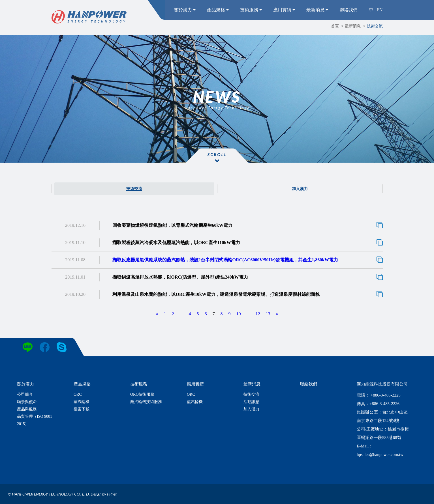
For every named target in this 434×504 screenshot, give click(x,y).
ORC (78, 394)
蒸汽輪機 (82, 402)
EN (380, 10)
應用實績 (284, 10)
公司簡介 (25, 394)
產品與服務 (27, 409)
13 (268, 314)
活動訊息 (251, 402)
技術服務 (251, 10)
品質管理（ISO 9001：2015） (37, 420)
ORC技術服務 (142, 394)
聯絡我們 (349, 10)
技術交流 (375, 26)
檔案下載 (82, 409)
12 (258, 314)
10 (239, 314)
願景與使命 (27, 402)
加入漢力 (300, 189)
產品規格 (218, 10)
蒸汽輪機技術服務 (146, 402)
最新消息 (317, 10)
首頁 (335, 26)
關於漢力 (185, 10)
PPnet (112, 494)
